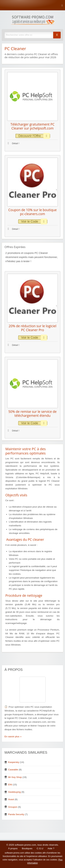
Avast (11, 799)
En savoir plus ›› (13, 737)
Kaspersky (14, 762)
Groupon (13, 807)
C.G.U (40, 848)
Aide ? (51, 848)
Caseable (13, 770)
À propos (13, 848)
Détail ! (14, 143)
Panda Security (16, 814)
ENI (10, 785)
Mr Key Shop (15, 777)
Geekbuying (14, 792)
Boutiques (27, 848)
